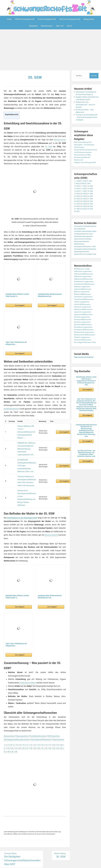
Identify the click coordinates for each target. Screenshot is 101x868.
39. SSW (92, 219)
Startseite (73, 862)
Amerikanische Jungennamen (85, 304)
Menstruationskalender (83, 257)
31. (50, 730)
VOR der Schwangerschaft (25, 19)
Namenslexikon (47, 26)
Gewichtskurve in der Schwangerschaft (24, 496)
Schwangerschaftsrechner (45, 718)
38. (17, 734)
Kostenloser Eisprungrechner (85, 252)
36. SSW (92, 216)
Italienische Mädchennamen (85, 332)
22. (13, 730)
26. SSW (85, 209)
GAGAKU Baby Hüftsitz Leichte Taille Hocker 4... (17, 295)
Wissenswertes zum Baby (84, 162)
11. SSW (85, 196)
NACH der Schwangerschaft (70, 19)
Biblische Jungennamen (83, 314)
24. (21, 730)
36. (9, 734)
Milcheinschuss (59, 140)
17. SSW (85, 201)
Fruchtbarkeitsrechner (41, 715)
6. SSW (92, 191)
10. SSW (77, 196)
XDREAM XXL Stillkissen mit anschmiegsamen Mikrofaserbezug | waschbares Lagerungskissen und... (25, 442)
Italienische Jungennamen (84, 330)
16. (49, 727)
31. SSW (77, 214)
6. (13, 727)
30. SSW (92, 211)
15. (45, 727)
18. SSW (92, 201)
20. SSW (85, 204)
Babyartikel (33, 26)
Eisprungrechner (24, 715)
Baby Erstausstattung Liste (84, 147)
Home (9, 19)
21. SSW (92, 204)
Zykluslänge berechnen (83, 272)
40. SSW (77, 222)
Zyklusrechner (10, 715)
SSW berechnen (59, 715)
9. (22, 727)
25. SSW (77, 209)
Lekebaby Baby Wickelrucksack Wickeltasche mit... (50, 295)
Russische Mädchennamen (84, 347)
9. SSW (90, 194)
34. (62, 730)
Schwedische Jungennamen (85, 350)
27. (33, 730)
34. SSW (48, 146)
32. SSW (85, 214)
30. (46, 730)
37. (13, 734)
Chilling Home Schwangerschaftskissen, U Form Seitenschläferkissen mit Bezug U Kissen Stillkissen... (26, 479)
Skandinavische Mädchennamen (86, 358)
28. (38, 730)
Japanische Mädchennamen (85, 337)
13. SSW (77, 199)
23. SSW (85, 206)
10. (25, 727)
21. (9, 730)
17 (53, 727)
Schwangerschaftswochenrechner (18, 718)
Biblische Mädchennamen (84, 317)
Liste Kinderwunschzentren (84, 160)
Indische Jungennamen (83, 325)
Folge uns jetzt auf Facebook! (85, 382)
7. (16, 727)
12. (33, 727)
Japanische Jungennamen (84, 335)
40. (25, 734)
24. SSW (92, 206)
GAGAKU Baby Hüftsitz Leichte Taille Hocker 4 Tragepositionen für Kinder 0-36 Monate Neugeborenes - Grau (86, 406)
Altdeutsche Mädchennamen (85, 302)
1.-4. (6, 727)
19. (62, 727)
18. (58, 727)
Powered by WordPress (19, 862)
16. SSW (77, 201)
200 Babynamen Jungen (83, 292)
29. (42, 730)
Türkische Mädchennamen (84, 363)
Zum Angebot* (20, 305)
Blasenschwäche (11, 517)
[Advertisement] (51, 50)
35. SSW (35, 77)
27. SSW (92, 209)
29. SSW (85, 211)
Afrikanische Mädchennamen (85, 297)
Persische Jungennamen (83, 340)
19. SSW (77, 204)
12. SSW (92, 196)
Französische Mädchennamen (85, 322)
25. (25, 730)
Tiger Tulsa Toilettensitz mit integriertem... (16, 343)
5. (10, 727)
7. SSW (77, 194)
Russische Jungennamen (84, 345)
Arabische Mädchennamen (84, 312)
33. (58, 730)
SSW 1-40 (60, 26)
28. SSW (77, 211)
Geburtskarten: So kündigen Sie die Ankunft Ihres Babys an (86, 94)
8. (19, 727)
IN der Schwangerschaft (47, 19)
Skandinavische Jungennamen (86, 355)
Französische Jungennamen (85, 320)
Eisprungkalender (81, 241)
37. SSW (77, 219)
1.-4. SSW (78, 191)
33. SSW (92, 214)
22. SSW (77, 206)
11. (29, 727)
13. (37, 727)
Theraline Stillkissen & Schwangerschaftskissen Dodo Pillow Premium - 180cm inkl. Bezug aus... (26, 466)
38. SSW (85, 219)
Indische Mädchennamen (84, 327)
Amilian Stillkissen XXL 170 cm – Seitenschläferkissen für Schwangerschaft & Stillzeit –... (25, 430)
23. (17, 730)
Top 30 (69, 26)
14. (41, 727)
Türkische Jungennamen (83, 360)
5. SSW (85, 191)
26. (29, 730)
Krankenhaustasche (12, 409)
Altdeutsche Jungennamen (84, 299)
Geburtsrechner (10, 721)
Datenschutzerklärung (60, 862)
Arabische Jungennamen (83, 309)
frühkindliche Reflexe (29, 661)
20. (5, 730)
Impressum (46, 862)
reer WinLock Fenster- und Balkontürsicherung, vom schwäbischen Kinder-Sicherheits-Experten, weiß (86, 479)
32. (54, 730)
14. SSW (85, 199)
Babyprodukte (89, 19)
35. (5, 734)
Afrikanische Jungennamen (84, 294)
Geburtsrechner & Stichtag (84, 254)
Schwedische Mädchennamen (85, 352)
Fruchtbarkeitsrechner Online (85, 249)
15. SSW (92, 199)
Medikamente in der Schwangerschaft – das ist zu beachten (87, 107)
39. (21, 734)
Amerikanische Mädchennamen (86, 307)
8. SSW (83, 194)
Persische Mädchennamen (84, 342)
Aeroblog (38, 862)
